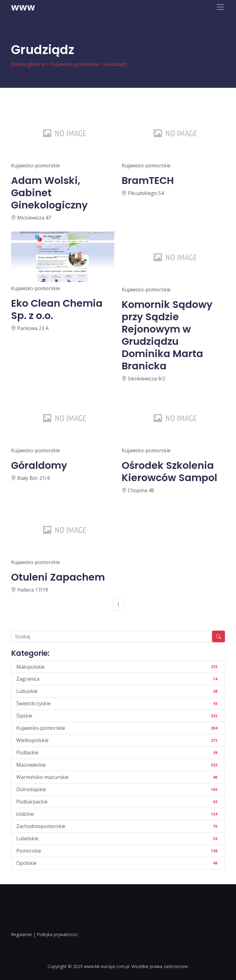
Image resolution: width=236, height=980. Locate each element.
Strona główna (28, 64)
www (23, 7)
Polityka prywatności (57, 934)
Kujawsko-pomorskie (75, 64)
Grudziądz (116, 64)
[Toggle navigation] (220, 7)
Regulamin (22, 934)
